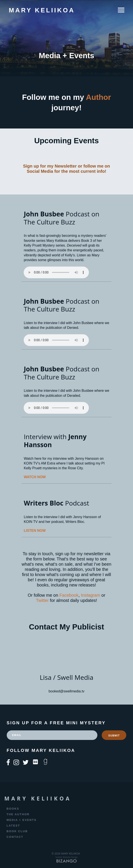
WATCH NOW (35, 477)
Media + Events (22, 820)
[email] (52, 735)
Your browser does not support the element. (56, 272)
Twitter (42, 600)
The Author (18, 814)
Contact (15, 837)
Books (13, 809)
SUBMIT (114, 736)
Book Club (17, 831)
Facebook (69, 595)
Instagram (91, 595)
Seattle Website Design (67, 857)
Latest (13, 826)
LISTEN (30, 531)
